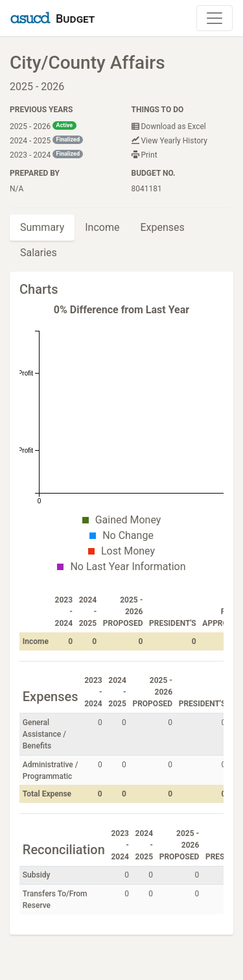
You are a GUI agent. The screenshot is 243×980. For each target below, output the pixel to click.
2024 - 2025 (46, 140)
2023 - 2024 (46, 155)
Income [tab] (102, 227)
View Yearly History (169, 141)
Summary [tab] (42, 227)
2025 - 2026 (43, 126)
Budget (75, 18)
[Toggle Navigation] (214, 18)
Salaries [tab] (39, 253)
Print (145, 155)
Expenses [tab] (162, 227)
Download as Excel (169, 126)
